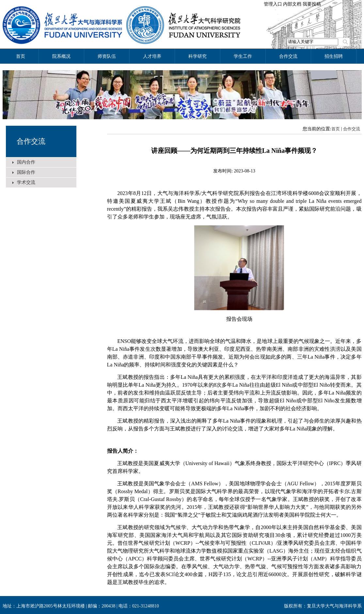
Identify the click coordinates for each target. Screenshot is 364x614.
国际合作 (26, 172)
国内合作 (26, 162)
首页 (336, 129)
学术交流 (26, 182)
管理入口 (273, 4)
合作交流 (31, 141)
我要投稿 (312, 4)
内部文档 (292, 4)
